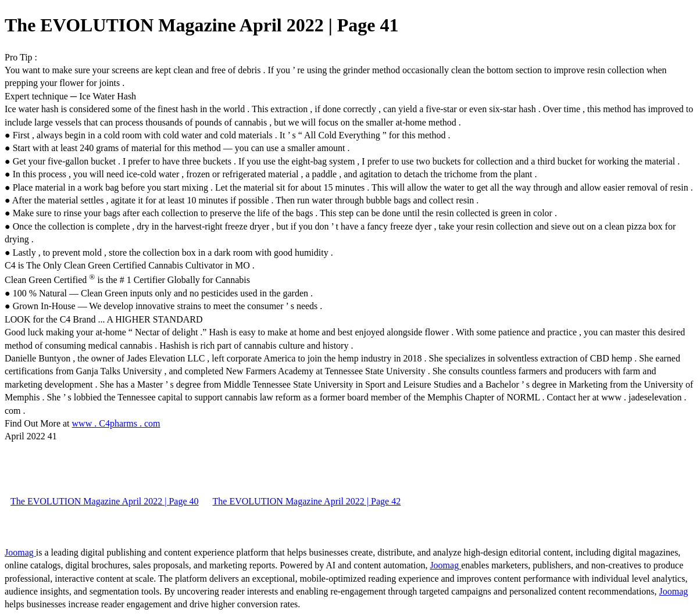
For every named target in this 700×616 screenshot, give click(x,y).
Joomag (20, 552)
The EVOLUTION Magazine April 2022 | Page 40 (105, 501)
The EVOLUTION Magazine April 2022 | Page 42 (307, 501)
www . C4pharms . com (116, 423)
